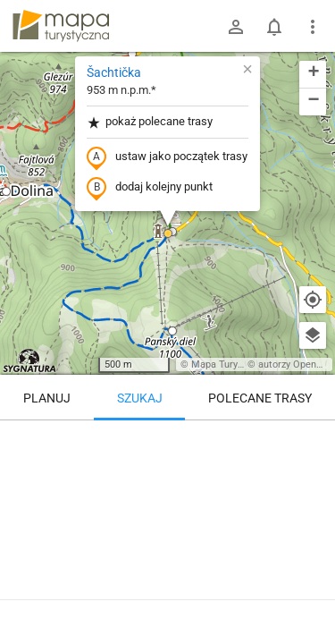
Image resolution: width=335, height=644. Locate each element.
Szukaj (140, 398)
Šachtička (114, 72)
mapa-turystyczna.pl (61, 26)
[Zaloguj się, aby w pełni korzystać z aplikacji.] (312, 595)
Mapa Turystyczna (231, 364)
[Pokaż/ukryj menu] (313, 27)
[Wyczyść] (313, 440)
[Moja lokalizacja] (313, 300)
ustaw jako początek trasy (167, 157)
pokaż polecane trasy (150, 122)
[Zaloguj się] (236, 27)
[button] (6, 191)
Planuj (47, 398)
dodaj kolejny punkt (150, 188)
